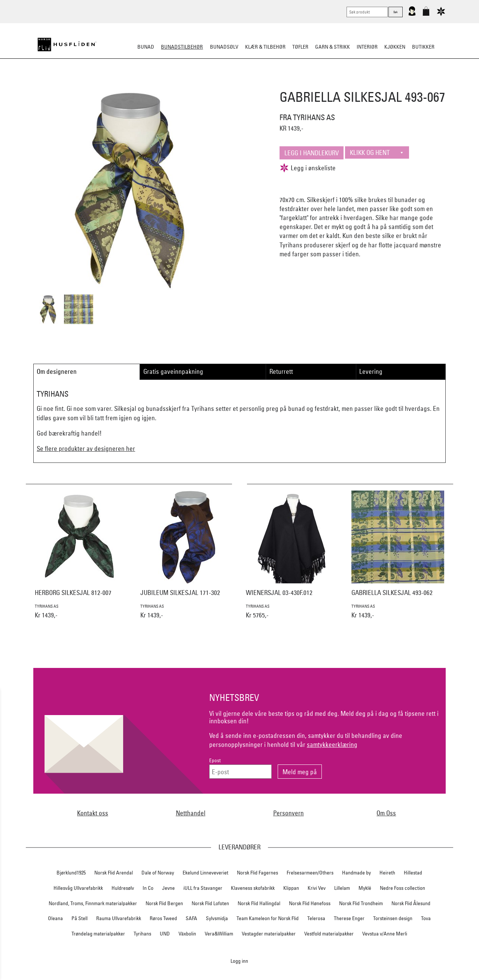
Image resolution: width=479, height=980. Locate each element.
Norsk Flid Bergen (164, 903)
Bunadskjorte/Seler (138, 84)
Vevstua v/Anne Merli (385, 934)
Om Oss (386, 813)
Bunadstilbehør (182, 47)
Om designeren (57, 371)
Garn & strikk (332, 47)
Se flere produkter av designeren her (86, 448)
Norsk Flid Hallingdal (259, 903)
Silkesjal (182, 84)
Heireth (387, 873)
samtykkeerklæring (332, 744)
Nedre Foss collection (402, 888)
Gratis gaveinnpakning (173, 371)
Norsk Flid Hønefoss (310, 903)
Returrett (281, 371)
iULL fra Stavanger (203, 888)
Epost (215, 761)
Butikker (423, 47)
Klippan (291, 888)
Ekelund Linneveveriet (205, 873)
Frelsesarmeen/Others (310, 873)
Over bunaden (259, 84)
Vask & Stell (368, 84)
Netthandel (191, 813)
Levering (371, 371)
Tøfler (300, 47)
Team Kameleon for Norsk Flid (268, 918)
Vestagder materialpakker (269, 934)
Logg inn (239, 961)
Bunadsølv (224, 47)
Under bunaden (303, 84)
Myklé (365, 888)
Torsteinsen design (393, 918)
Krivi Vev (317, 888)
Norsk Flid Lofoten (210, 903)
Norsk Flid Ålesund (411, 903)
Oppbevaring (217, 84)
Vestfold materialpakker (329, 934)
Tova (426, 918)
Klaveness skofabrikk (253, 888)
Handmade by (356, 873)
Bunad (146, 47)
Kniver (338, 84)
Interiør (367, 47)
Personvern (289, 813)
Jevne (168, 888)
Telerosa (316, 918)
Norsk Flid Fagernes (257, 873)
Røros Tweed (163, 918)
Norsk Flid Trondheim (361, 903)
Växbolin (187, 934)
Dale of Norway (158, 873)
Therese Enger (349, 918)
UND (165, 934)
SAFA (191, 918)
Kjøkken (395, 47)
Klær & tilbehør (265, 47)
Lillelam (342, 888)
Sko (100, 84)
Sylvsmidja (217, 918)
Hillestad (413, 873)
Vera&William (219, 934)
